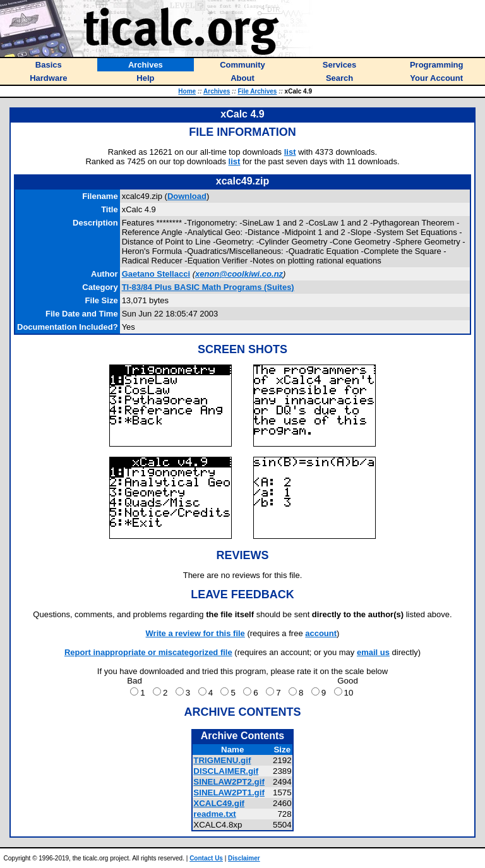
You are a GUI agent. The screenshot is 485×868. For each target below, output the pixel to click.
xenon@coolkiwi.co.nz (239, 274)
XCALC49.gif (219, 803)
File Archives (258, 91)
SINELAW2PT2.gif (229, 782)
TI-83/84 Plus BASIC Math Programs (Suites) (208, 287)
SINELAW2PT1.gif (229, 793)
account (321, 633)
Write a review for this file (195, 633)
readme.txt (214, 814)
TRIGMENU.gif (222, 760)
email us (373, 652)
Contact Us (206, 858)
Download (187, 196)
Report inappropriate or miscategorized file (148, 652)
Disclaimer (244, 858)
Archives (217, 91)
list (290, 152)
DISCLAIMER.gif (226, 771)
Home (187, 91)
